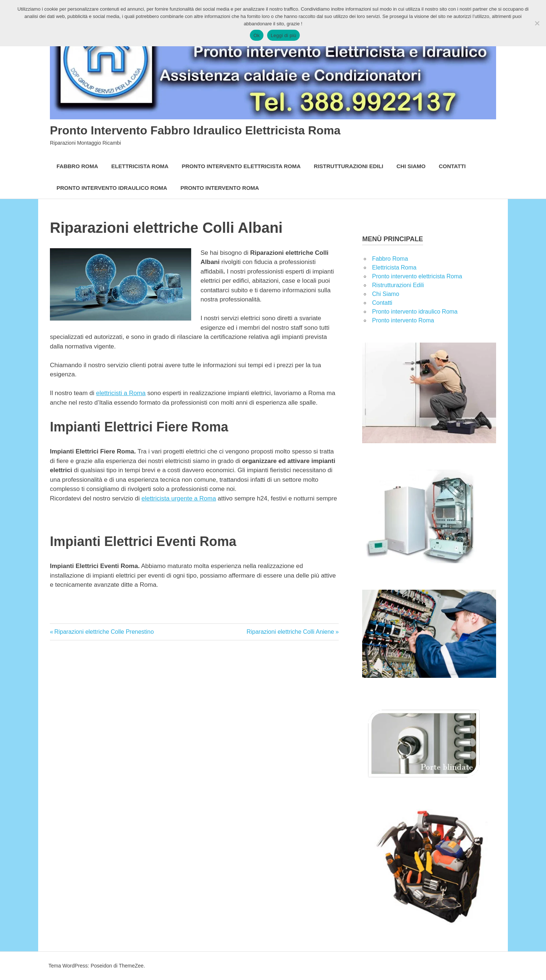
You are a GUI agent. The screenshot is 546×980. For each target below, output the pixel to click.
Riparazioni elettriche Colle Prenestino (104, 632)
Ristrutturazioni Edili (348, 166)
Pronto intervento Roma (220, 188)
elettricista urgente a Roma (179, 498)
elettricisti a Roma (121, 393)
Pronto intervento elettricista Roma (241, 166)
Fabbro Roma (77, 166)
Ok (257, 35)
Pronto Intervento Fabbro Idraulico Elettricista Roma (223, 130)
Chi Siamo (411, 166)
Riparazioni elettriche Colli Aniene (290, 632)
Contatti (452, 166)
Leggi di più (284, 35)
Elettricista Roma (140, 166)
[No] (537, 23)
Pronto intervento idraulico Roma (112, 188)
